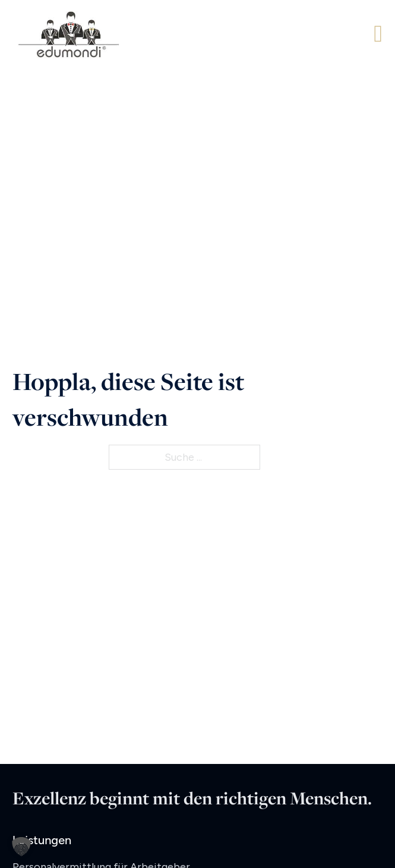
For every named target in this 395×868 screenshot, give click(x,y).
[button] (21, 847)
